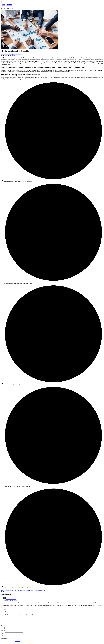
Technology (19, 54)
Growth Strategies (24, 590)
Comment (3, 627)
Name (2, 630)
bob (3, 592)
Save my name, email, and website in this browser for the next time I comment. (21, 638)
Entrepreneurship (5, 54)
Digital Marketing (15, 590)
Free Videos (6, 5)
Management (12, 54)
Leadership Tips (32, 590)
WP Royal (18, 643)
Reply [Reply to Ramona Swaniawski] (5, 609)
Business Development (6, 590)
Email (2, 632)
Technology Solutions (40, 590)
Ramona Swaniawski (11, 599)
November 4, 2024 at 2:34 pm (10, 600)
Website (2, 635)
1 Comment (12, 55)
